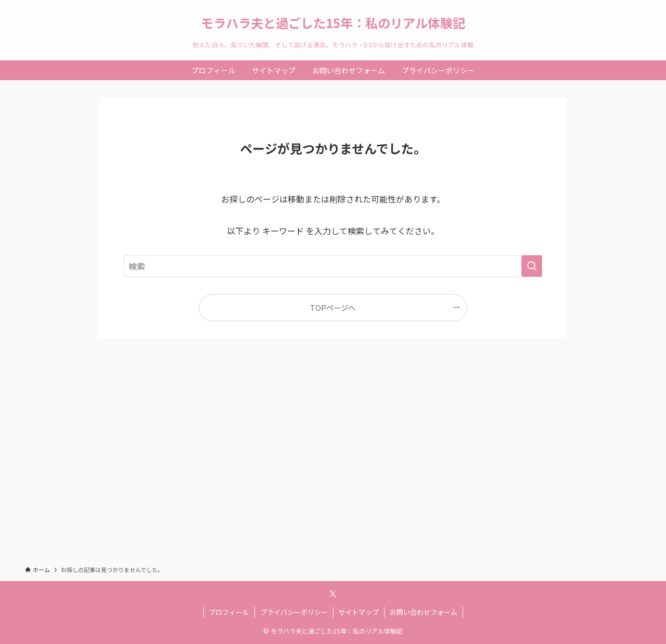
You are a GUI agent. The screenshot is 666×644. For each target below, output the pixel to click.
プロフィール (229, 612)
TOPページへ (333, 307)
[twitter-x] (333, 594)
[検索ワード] (333, 266)
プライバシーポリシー (294, 612)
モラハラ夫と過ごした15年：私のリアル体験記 (333, 23)
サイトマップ (358, 612)
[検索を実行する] (532, 266)
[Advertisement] (333, 461)
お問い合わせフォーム (424, 612)
